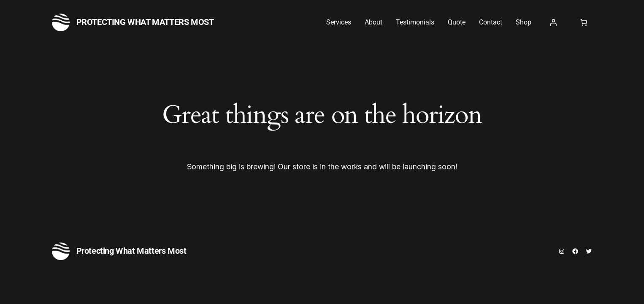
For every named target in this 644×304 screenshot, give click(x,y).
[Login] (553, 22)
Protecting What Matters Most (145, 22)
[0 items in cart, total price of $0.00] (584, 22)
